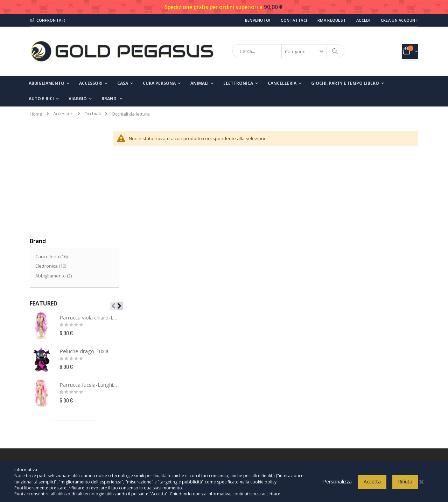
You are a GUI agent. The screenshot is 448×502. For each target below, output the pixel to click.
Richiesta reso (49, 423)
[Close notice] (421, 485)
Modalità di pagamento (259, 411)
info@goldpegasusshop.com (166, 431)
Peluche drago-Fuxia (84, 246)
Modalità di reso (252, 434)
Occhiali (93, 114)
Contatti (43, 388)
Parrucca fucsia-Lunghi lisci (89, 280)
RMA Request (332, 20)
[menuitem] (112, 99)
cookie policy (263, 485)
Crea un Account (400, 20)
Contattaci (294, 20)
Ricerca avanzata (53, 434)
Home (36, 114)
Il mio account (49, 400)
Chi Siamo (45, 377)
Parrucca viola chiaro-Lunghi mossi (89, 212)
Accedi (363, 20)
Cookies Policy (250, 388)
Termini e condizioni (256, 400)
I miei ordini (46, 411)
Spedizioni (246, 423)
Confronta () (48, 20)
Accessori (63, 114)
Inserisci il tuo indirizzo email (359, 408)
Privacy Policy (249, 377)
